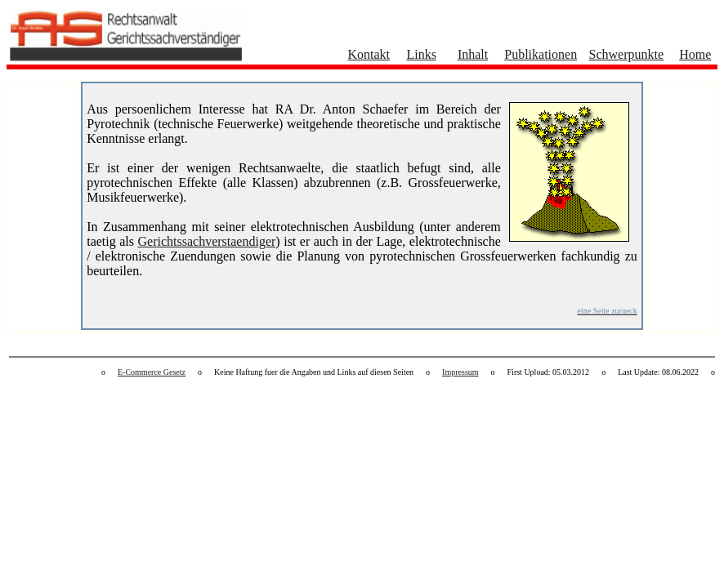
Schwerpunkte (627, 54)
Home (695, 54)
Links (421, 54)
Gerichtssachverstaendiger (207, 241)
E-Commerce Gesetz (152, 372)
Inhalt (473, 54)
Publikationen (541, 54)
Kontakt (369, 54)
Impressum (460, 372)
